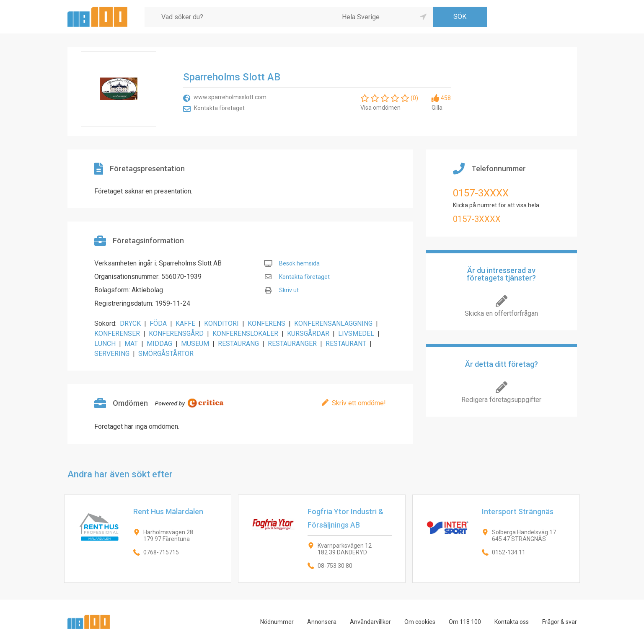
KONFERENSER (117, 334)
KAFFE (185, 323)
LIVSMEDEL (356, 334)
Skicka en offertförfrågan (501, 313)
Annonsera (322, 622)
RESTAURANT (346, 344)
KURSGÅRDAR (308, 334)
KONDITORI (221, 323)
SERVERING (112, 354)
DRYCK (130, 323)
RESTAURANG (238, 344)
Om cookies (420, 622)
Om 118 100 (465, 622)
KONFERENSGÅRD (176, 334)
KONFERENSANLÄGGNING (333, 323)
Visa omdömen (380, 108)
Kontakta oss (512, 622)
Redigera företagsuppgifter (501, 400)
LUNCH (105, 344)
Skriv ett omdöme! (359, 403)
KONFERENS (266, 323)
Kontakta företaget (219, 108)
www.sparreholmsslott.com (230, 97)
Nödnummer (277, 622)
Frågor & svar (560, 622)
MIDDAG (159, 344)
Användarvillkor (370, 622)
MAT (131, 344)
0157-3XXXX (481, 193)
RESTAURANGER (292, 344)
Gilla (437, 108)
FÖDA (158, 323)
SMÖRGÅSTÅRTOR (166, 354)
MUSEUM (195, 344)
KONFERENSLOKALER (245, 334)
